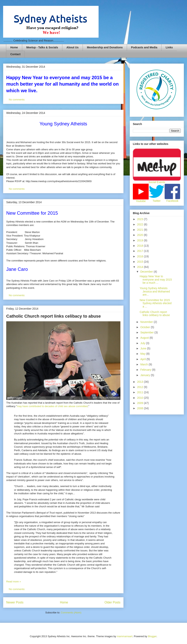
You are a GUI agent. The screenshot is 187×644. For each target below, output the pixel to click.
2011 (141, 392)
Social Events (157, 182)
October (146, 327)
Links (169, 47)
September (147, 332)
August (145, 338)
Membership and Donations (105, 47)
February (146, 370)
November (147, 322)
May (143, 354)
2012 (141, 387)
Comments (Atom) (71, 613)
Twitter (157, 201)
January (146, 375)
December (147, 272)
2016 (141, 256)
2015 (141, 262)
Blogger (152, 636)
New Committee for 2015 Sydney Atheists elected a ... (156, 303)
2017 (141, 251)
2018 (141, 246)
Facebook (172, 201)
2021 (141, 230)
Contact (15, 54)
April (143, 359)
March (144, 364)
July (143, 343)
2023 (141, 219)
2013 (141, 382)
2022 (141, 224)
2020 (141, 235)
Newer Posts (15, 602)
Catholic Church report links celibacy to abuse (53, 316)
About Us (72, 47)
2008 (141, 408)
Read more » (14, 582)
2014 (141, 267)
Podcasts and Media (144, 47)
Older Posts (112, 602)
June (144, 348)
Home (14, 47)
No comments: (17, 100)
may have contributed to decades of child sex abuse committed (52, 406)
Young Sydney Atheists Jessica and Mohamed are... (155, 291)
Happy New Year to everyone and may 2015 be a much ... (156, 280)
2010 (141, 398)
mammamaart (125, 636)
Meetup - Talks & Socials (42, 47)
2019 (141, 240)
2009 (141, 403)
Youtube (141, 201)
